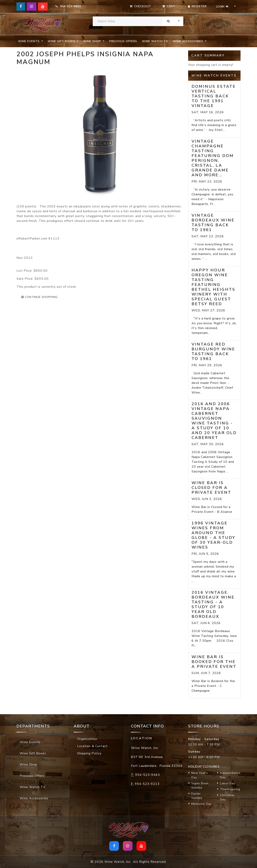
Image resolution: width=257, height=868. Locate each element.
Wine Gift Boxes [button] (62, 41)
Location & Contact (92, 746)
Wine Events (30, 742)
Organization (87, 739)
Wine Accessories (34, 798)
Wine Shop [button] (93, 41)
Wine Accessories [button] (189, 41)
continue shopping (39, 297)
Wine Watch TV (155, 41)
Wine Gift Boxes (33, 753)
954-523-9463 (68, 6)
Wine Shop (28, 765)
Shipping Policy (89, 753)
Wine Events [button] (29, 41)
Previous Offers (123, 41)
